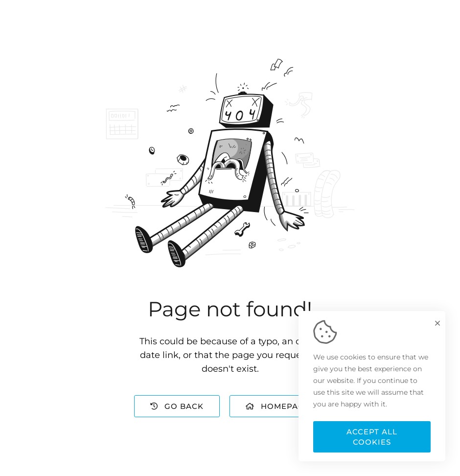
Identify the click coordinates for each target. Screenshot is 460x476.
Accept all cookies (372, 437)
